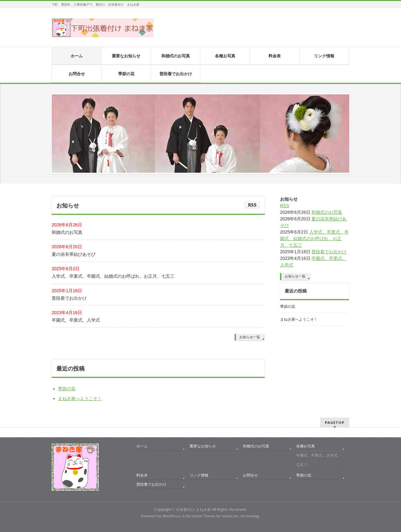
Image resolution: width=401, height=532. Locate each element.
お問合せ (250, 475)
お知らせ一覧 (250, 337)
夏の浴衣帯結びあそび (74, 254)
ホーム (142, 446)
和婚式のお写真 (67, 232)
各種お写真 (305, 446)
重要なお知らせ (203, 446)
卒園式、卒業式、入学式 (76, 320)
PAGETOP (335, 422)
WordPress (172, 516)
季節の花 (67, 389)
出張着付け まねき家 (193, 509)
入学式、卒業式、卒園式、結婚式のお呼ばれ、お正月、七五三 (113, 276)
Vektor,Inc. (231, 516)
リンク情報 (199, 475)
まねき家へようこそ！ (80, 398)
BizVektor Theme (201, 516)
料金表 (142, 475)
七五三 (302, 464)
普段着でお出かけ (69, 298)
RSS (252, 205)
